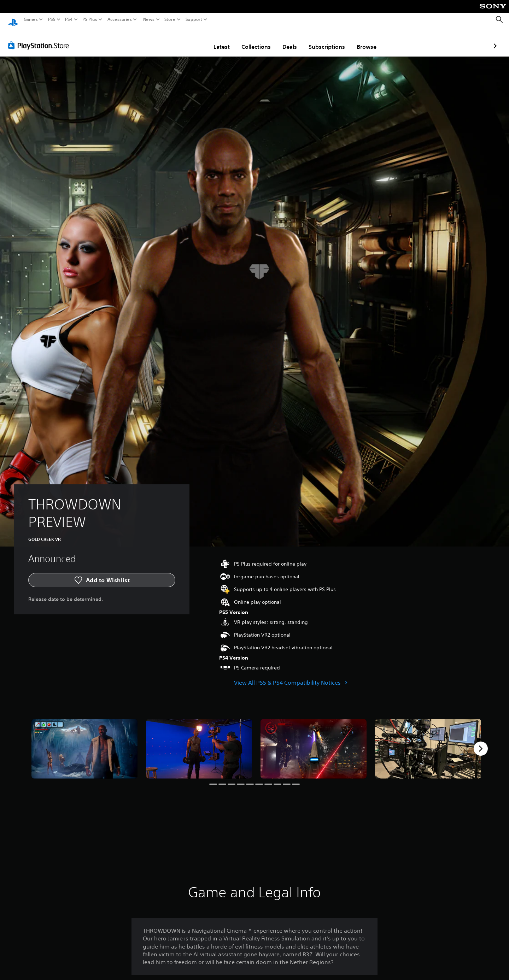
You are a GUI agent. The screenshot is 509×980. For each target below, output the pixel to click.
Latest (180, 40)
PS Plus (90, 19)
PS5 (52, 19)
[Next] (481, 742)
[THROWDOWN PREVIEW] (84, 742)
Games (31, 19)
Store (170, 19)
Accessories (120, 19)
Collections (215, 40)
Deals (248, 40)
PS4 (69, 19)
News (149, 19)
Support (194, 19)
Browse (325, 40)
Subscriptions (285, 40)
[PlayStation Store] (40, 39)
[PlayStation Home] (13, 20)
